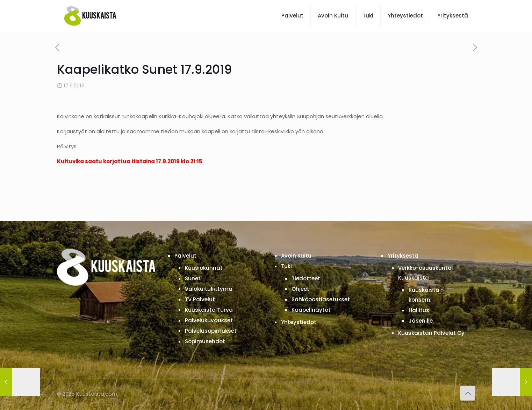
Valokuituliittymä (209, 289)
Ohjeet (300, 289)
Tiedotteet (306, 278)
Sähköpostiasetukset (321, 299)
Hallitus (419, 310)
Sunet (193, 278)
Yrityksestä (403, 256)
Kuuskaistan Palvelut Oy (431, 333)
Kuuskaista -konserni (426, 295)
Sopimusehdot (205, 341)
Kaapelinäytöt (311, 310)
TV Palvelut (200, 299)
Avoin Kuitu (296, 256)
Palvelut (185, 256)
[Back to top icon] (468, 393)
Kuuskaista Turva (209, 310)
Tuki (286, 266)
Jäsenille (421, 321)
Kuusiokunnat (204, 268)
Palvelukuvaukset (209, 320)
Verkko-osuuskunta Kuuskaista (425, 273)
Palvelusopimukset (211, 331)
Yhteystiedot (299, 322)
